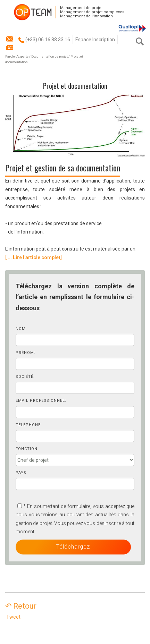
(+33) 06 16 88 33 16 (44, 40)
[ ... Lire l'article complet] (34, 257)
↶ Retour (24, 606)
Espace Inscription (95, 40)
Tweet (13, 617)
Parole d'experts (17, 57)
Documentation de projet (49, 57)
